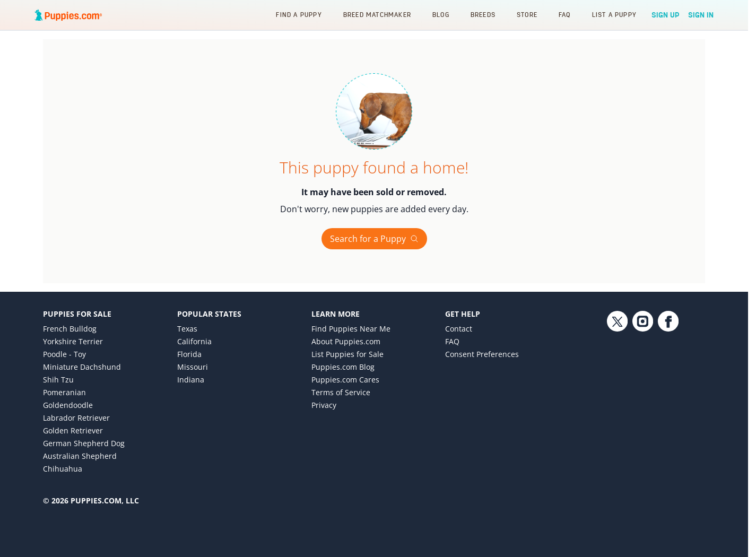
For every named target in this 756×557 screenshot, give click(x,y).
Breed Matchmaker (377, 15)
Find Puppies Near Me (351, 329)
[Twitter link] (617, 398)
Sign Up (666, 15)
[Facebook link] (668, 398)
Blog (441, 15)
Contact (459, 329)
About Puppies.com (346, 341)
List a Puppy (614, 15)
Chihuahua (63, 469)
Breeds (483, 15)
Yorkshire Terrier (73, 341)
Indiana (191, 380)
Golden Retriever (73, 430)
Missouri (193, 367)
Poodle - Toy (64, 354)
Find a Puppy (299, 15)
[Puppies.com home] (68, 15)
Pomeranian (64, 392)
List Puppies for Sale (347, 354)
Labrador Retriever (76, 418)
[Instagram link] (642, 398)
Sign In (701, 15)
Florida (189, 354)
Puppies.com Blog (343, 367)
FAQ (565, 15)
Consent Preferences (482, 354)
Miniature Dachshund (82, 367)
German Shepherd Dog (84, 443)
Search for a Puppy (374, 239)
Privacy (324, 405)
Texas (187, 329)
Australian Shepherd (80, 456)
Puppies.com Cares (345, 380)
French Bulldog (70, 329)
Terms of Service (341, 392)
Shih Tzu (58, 380)
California (194, 341)
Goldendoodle (68, 405)
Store (527, 15)
